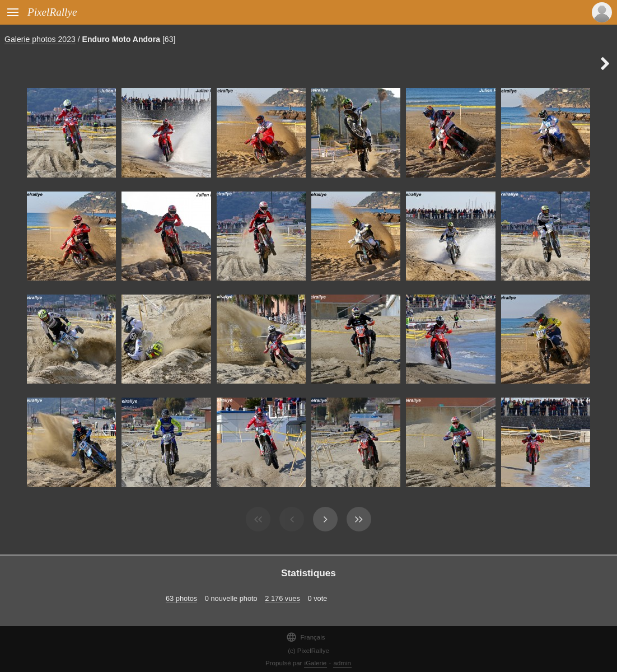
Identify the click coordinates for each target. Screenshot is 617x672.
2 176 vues (282, 598)
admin (342, 663)
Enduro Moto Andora (121, 39)
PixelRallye (52, 12)
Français (305, 637)
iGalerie (316, 663)
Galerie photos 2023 (40, 39)
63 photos (181, 598)
